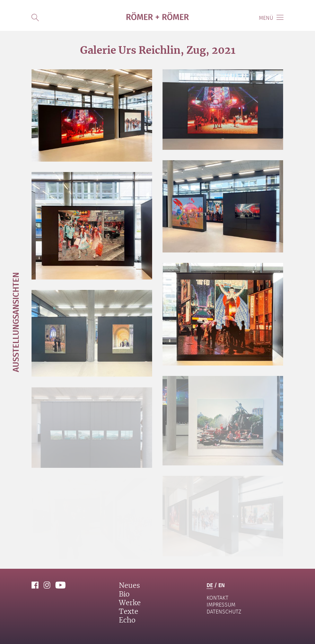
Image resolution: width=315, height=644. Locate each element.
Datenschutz (224, 612)
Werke (130, 603)
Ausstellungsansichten (15, 322)
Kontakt (217, 598)
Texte (129, 612)
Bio (124, 594)
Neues (129, 586)
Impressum (221, 605)
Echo (127, 620)
